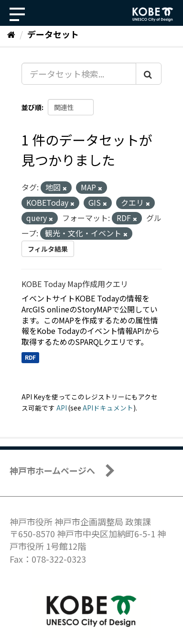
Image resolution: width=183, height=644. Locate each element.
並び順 (32, 107)
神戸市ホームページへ (52, 470)
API (62, 408)
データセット (53, 34)
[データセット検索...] (79, 74)
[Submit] (149, 74)
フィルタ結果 (48, 249)
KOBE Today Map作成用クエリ (75, 284)
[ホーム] (11, 34)
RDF (30, 357)
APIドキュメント (108, 408)
